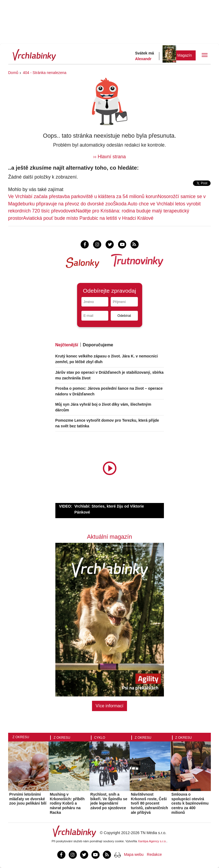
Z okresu (21, 737)
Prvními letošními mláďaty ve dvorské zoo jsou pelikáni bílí (28, 799)
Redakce (154, 854)
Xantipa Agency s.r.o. (152, 841)
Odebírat (124, 316)
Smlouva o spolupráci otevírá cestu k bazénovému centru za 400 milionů (190, 803)
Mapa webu (134, 854)
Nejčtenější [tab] (67, 345)
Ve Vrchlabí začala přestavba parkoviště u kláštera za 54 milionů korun (83, 196)
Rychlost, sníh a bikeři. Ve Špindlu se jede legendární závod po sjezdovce (109, 801)
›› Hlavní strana (109, 157)
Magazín (185, 55)
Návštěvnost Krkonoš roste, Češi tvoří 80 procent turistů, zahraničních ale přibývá (149, 803)
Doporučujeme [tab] (98, 345)
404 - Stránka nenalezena (45, 73)
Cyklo (100, 738)
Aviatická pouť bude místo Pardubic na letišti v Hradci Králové (88, 218)
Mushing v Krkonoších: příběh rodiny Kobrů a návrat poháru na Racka (67, 803)
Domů (13, 73)
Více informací (109, 706)
